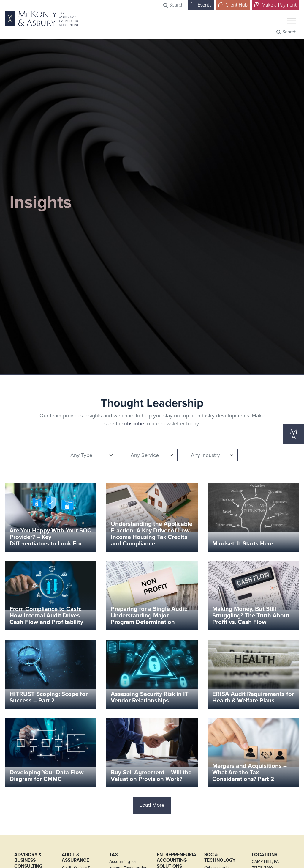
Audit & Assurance (75, 857)
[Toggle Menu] (292, 21)
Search (174, 5)
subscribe (133, 424)
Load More (152, 805)
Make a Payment (275, 4)
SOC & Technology (220, 857)
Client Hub (233, 4)
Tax (114, 855)
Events (201, 4)
